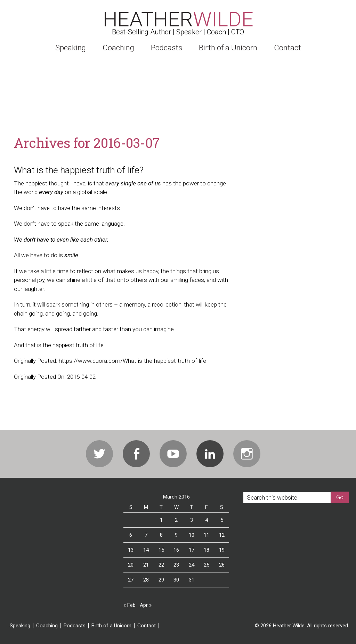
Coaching (47, 626)
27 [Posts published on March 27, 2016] (131, 580)
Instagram (247, 454)
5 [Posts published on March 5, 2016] (222, 520)
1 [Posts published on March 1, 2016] (161, 520)
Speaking (20, 626)
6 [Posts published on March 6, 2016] (131, 535)
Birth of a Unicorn (111, 626)
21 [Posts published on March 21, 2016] (146, 565)
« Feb (130, 605)
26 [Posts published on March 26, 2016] (222, 565)
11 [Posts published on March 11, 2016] (207, 535)
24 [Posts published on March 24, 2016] (192, 565)
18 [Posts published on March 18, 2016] (207, 550)
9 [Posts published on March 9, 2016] (176, 535)
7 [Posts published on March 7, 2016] (146, 535)
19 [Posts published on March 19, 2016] (222, 550)
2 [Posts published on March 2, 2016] (176, 520)
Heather (178, 19)
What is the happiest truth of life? (79, 170)
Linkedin (210, 454)
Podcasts (75, 626)
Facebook (136, 454)
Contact (147, 626)
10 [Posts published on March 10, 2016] (192, 535)
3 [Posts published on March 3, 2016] (192, 520)
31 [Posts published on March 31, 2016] (192, 580)
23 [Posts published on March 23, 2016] (176, 565)
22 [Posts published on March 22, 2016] (161, 565)
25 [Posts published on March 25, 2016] (207, 565)
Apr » (146, 605)
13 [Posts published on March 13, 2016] (131, 550)
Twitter (99, 454)
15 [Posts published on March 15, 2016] (161, 550)
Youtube (173, 454)
